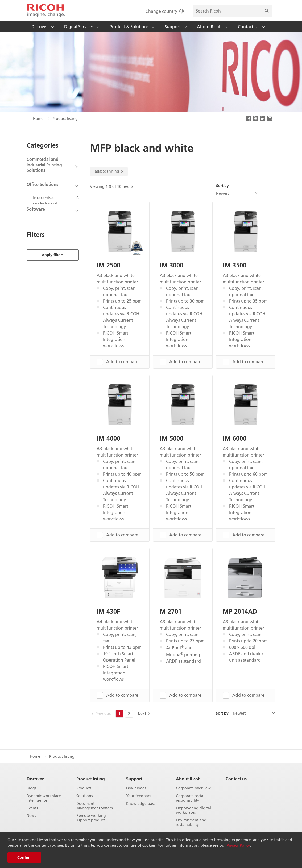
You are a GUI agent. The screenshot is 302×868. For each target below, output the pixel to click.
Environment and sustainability (191, 822)
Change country (165, 11)
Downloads (136, 788)
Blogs (31, 788)
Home (38, 119)
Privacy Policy (238, 845)
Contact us (236, 779)
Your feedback (139, 796)
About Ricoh (188, 779)
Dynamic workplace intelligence (44, 798)
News (31, 816)
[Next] (144, 714)
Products (84, 788)
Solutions (84, 796)
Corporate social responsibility (190, 798)
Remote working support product (91, 818)
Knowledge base (141, 803)
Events (32, 808)
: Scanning (109, 171)
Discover (35, 779)
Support (134, 779)
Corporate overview (193, 788)
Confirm (24, 857)
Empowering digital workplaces (193, 810)
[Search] (267, 11)
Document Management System (95, 806)
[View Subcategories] (53, 166)
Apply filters (53, 244)
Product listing (91, 779)
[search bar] (233, 11)
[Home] (46, 11)
